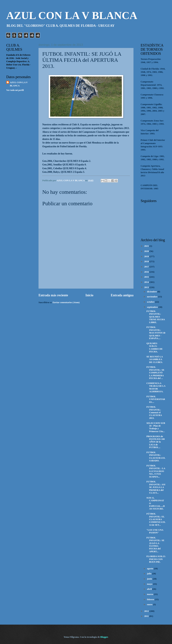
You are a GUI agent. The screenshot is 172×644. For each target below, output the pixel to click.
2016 (147, 272)
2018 (147, 261)
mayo (150, 584)
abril (150, 589)
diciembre (152, 292)
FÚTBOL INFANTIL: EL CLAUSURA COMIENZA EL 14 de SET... (156, 519)
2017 (147, 267)
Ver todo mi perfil (15, 90)
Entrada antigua (122, 295)
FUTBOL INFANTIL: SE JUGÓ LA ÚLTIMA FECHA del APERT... (155, 545)
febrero (151, 599)
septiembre (153, 307)
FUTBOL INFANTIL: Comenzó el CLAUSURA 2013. (154, 413)
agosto (150, 569)
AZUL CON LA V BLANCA (72, 15)
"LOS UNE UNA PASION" (155, 531)
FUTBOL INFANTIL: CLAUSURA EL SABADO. (156, 457)
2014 (147, 282)
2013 (147, 287)
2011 (147, 616)
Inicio (89, 295)
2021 (147, 246)
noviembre (152, 297)
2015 (147, 277)
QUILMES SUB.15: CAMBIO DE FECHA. (154, 348)
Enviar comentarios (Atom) (66, 302)
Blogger (104, 637)
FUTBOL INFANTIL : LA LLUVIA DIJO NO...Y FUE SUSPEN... (156, 471)
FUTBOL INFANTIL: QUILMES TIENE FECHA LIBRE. (156, 317)
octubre (151, 302)
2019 (147, 256)
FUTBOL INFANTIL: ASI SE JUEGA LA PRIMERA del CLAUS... (156, 487)
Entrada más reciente (53, 295)
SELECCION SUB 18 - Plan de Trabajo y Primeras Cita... (156, 427)
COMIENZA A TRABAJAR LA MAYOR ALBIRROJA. (156, 387)
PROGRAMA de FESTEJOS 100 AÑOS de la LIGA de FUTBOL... (156, 442)
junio (150, 579)
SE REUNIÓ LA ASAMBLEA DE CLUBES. (155, 359)
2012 (147, 611)
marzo (150, 594)
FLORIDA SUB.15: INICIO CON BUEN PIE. (156, 559)
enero (150, 604)
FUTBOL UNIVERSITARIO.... (156, 399)
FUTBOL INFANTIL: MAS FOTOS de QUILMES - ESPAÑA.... (156, 333)
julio (149, 574)
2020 (147, 251)
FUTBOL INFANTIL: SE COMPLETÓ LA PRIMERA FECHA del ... (155, 373)
